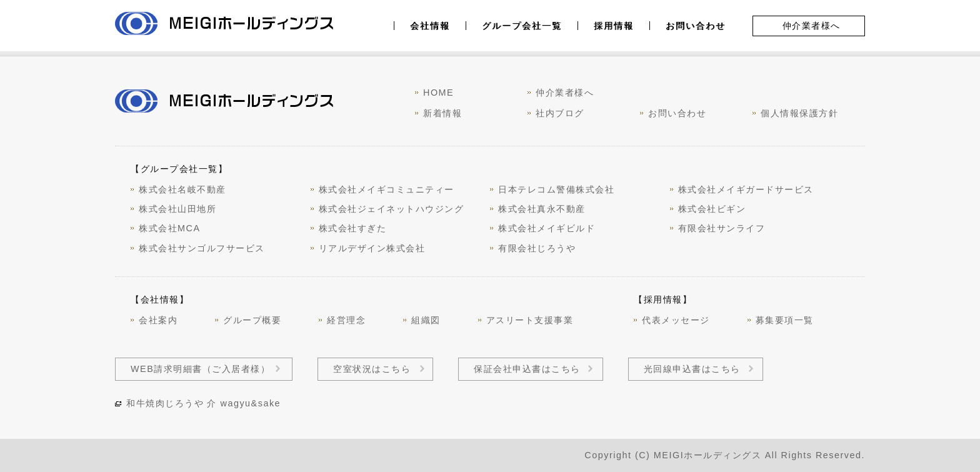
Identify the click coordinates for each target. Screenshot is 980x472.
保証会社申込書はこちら (527, 369)
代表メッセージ (676, 320)
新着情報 (442, 113)
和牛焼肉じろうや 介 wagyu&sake (203, 403)
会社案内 (158, 320)
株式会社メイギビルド (547, 228)
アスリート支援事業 (530, 320)
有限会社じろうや (537, 248)
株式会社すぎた (353, 228)
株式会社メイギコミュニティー (387, 189)
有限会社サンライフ (722, 228)
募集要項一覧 (785, 320)
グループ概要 (252, 320)
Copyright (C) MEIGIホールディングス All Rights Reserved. (725, 455)
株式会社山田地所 (177, 209)
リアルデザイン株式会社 (372, 248)
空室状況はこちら (372, 369)
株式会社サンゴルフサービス (202, 248)
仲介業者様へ (812, 26)
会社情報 (430, 26)
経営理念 (346, 320)
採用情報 (614, 26)
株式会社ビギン (712, 209)
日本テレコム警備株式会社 (556, 189)
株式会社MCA (169, 228)
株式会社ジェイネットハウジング (392, 209)
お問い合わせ (696, 26)
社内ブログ (560, 113)
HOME (438, 93)
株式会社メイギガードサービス (746, 189)
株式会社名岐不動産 (182, 189)
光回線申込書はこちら (692, 369)
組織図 (426, 320)
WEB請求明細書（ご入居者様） (200, 369)
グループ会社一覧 (522, 26)
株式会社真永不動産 (542, 209)
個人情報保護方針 (799, 113)
